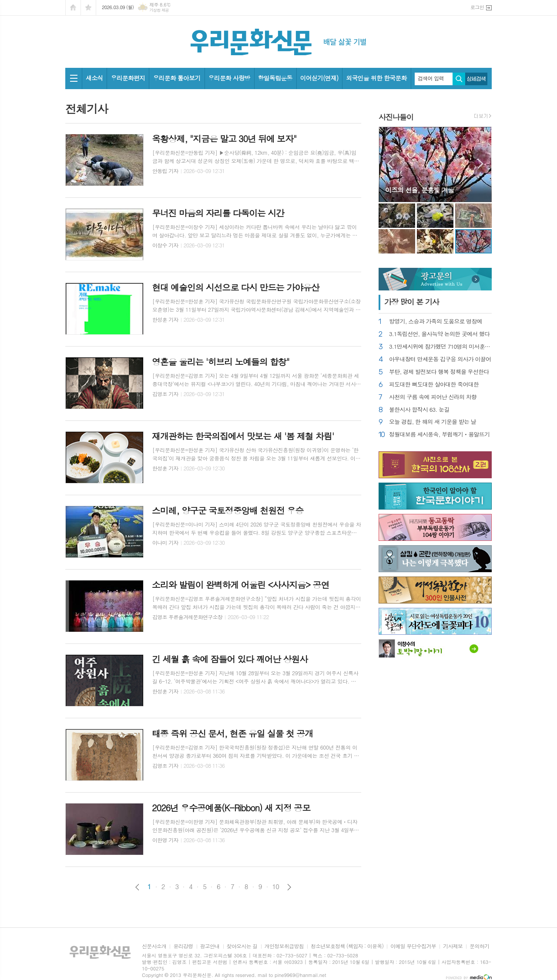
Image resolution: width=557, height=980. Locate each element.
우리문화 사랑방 (229, 78)
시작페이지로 (73, 8)
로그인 (477, 7)
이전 (137, 887)
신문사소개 (154, 946)
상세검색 (476, 79)
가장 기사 (412, 302)
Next (481, 164)
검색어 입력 (431, 78)
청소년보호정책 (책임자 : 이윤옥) (347, 946)
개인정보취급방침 (284, 946)
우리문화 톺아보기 (176, 78)
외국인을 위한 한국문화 (376, 78)
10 (276, 887)
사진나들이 (396, 117)
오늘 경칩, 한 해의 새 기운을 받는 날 (433, 422)
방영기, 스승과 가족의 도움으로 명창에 (436, 322)
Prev (390, 164)
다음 (289, 887)
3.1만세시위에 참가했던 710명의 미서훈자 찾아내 (440, 347)
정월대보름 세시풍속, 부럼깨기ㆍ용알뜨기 (439, 435)
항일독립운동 (275, 78)
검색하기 (459, 79)
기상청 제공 (159, 10)
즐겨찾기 (88, 8)
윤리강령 (183, 946)
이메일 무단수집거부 (413, 946)
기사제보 (453, 946)
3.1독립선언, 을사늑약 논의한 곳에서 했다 (440, 334)
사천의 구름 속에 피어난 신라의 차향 (433, 397)
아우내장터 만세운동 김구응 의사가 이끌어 (440, 359)
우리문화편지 (128, 78)
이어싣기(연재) (319, 78)
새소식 (94, 78)
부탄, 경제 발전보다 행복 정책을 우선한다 (439, 372)
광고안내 (210, 946)
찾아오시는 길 (242, 946)
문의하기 (479, 946)
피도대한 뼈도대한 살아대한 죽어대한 (434, 385)
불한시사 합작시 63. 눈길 (419, 410)
